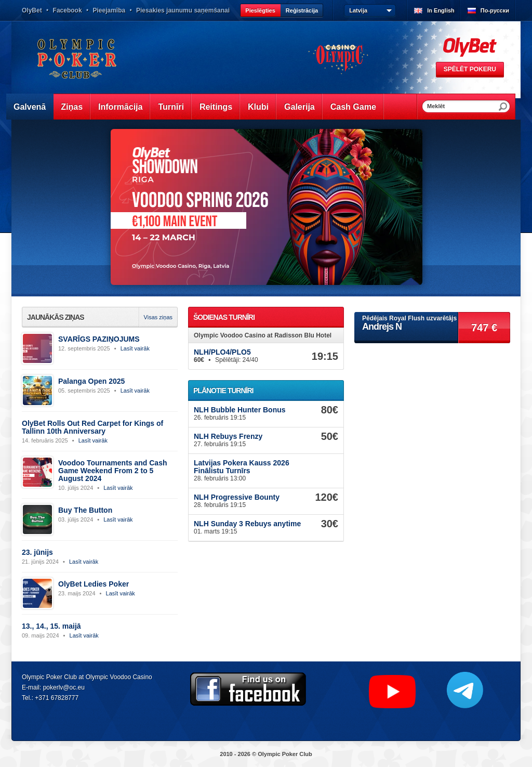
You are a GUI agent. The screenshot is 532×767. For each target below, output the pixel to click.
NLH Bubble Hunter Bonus (240, 410)
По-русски (495, 10)
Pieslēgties (260, 10)
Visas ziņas (158, 317)
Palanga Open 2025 (91, 381)
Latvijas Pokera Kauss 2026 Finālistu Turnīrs (242, 467)
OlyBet (32, 10)
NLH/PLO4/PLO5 (222, 352)
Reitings (216, 107)
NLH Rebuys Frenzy (228, 436)
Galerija (300, 107)
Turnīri (171, 107)
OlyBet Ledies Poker (94, 584)
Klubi (258, 107)
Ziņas (72, 107)
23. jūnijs (37, 552)
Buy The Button (85, 510)
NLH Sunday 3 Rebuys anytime (247, 524)
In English (441, 10)
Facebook (68, 10)
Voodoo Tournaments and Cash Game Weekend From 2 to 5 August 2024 (113, 471)
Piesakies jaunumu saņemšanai (183, 10)
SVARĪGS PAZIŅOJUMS (99, 339)
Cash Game (353, 107)
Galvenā (30, 107)
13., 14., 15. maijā (51, 626)
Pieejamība (109, 10)
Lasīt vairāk (135, 348)
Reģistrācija (302, 10)
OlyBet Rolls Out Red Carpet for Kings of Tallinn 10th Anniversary (92, 427)
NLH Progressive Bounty (237, 497)
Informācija (120, 107)
